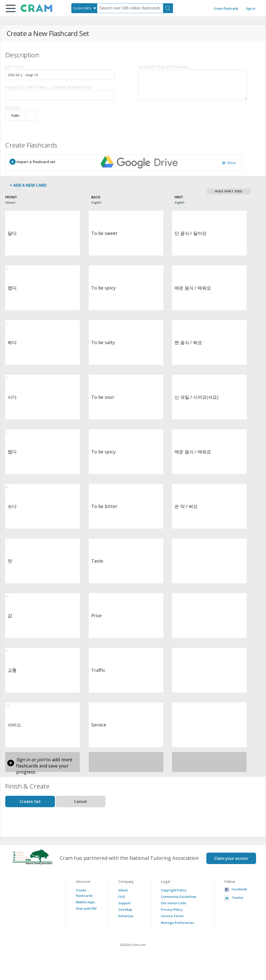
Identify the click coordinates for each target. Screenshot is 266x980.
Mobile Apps (85, 902)
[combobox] (84, 8)
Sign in (250, 9)
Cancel (80, 801)
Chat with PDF (87, 908)
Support (125, 903)
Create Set (30, 801)
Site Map (125, 909)
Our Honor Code (174, 903)
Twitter (238, 898)
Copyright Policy (174, 890)
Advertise (126, 916)
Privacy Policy (172, 909)
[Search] (168, 8)
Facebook (239, 889)
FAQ (122, 897)
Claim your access (231, 858)
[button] (11, 8)
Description (164, 67)
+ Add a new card (28, 185)
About (123, 890)
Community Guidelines (178, 897)
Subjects (48, 87)
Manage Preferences (177, 923)
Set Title (15, 67)
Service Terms (172, 916)
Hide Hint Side (229, 191)
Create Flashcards (226, 9)
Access (13, 108)
